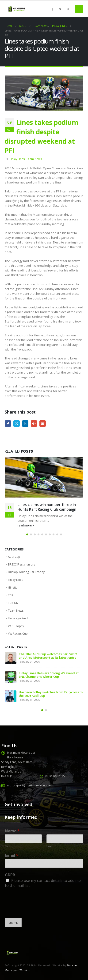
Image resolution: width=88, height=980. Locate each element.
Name (12, 831)
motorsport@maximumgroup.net (29, 785)
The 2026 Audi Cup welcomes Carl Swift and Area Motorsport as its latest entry (48, 656)
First (8, 846)
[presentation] (40, 910)
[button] (79, 9)
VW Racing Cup (18, 634)
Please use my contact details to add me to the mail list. (43, 883)
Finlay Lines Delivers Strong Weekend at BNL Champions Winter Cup (49, 675)
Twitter (17, 424)
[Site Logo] (16, 9)
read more (26, 525)
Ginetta (13, 588)
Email (43, 424)
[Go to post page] (44, 477)
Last (49, 846)
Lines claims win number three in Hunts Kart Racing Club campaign (47, 507)
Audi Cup (14, 557)
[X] (60, 9)
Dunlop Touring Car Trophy (26, 572)
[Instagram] (68, 9)
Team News (34, 159)
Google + (34, 424)
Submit (13, 923)
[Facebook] (53, 9)
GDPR (11, 875)
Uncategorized (18, 618)
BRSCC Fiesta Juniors (21, 564)
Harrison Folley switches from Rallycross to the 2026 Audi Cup (51, 694)
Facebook (8, 424)
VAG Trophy (16, 626)
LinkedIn (25, 424)
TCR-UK (13, 603)
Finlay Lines (17, 159)
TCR (11, 595)
